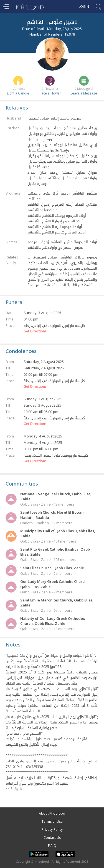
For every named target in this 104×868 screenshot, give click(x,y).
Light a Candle (18, 93)
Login (84, 6)
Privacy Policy (52, 830)
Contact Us (52, 838)
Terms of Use (52, 821)
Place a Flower (50, 93)
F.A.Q (52, 846)
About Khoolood (52, 813)
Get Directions (35, 331)
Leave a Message (84, 93)
